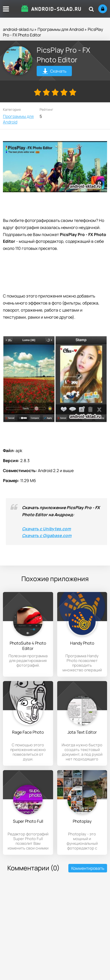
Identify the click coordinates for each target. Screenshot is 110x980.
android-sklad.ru (18, 29)
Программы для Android (61, 29)
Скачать (54, 72)
